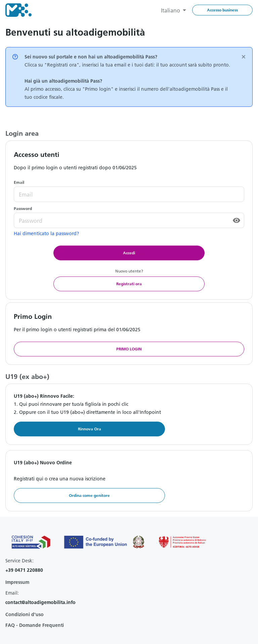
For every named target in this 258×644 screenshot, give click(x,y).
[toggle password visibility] (236, 220)
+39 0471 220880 (24, 570)
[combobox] (174, 10)
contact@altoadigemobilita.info (40, 602)
